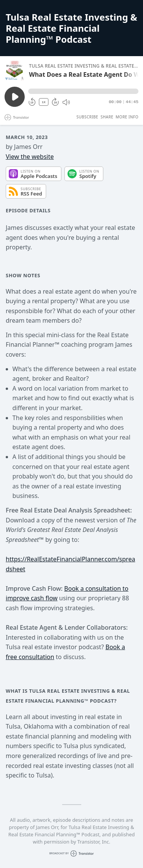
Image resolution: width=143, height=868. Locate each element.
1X (44, 102)
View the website (30, 157)
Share (107, 117)
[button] (83, 91)
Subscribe (87, 117)
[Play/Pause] (14, 71)
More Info (127, 117)
